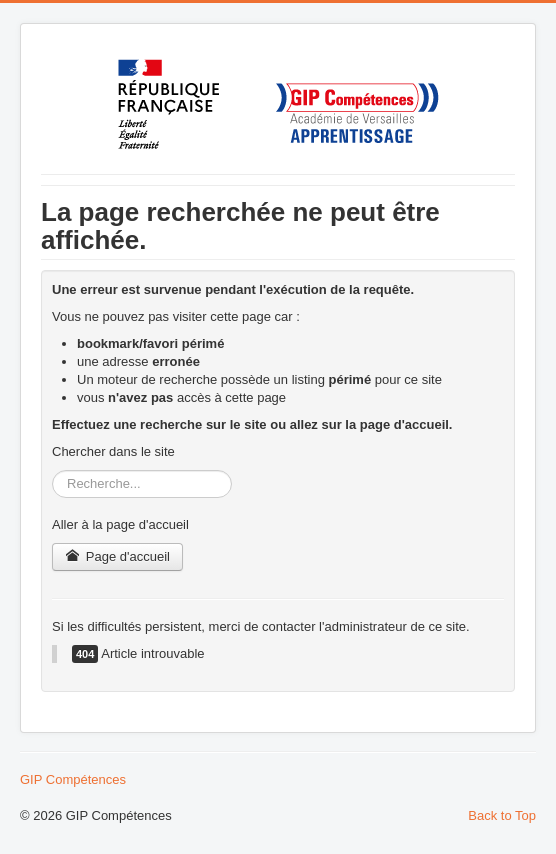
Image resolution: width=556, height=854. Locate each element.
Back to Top (502, 815)
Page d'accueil (117, 556)
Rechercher (52, 470)
